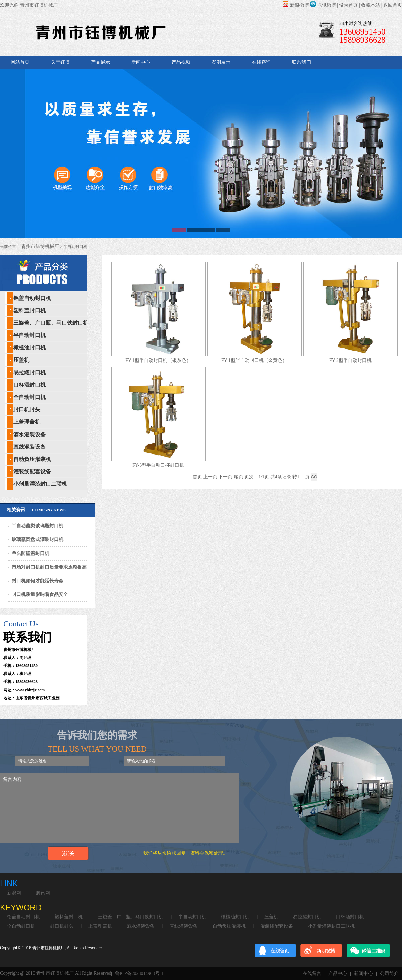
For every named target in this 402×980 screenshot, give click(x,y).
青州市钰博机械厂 (40, 246)
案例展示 (221, 62)
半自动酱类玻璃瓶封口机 (38, 526)
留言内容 (119, 808)
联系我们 (301, 62)
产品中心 (338, 974)
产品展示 (100, 62)
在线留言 (312, 974)
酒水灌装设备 (29, 434)
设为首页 (348, 5)
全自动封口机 (29, 397)
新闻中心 (141, 62)
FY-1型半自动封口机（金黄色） (254, 360)
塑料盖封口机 (29, 310)
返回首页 (393, 5)
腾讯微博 (323, 5)
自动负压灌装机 (32, 459)
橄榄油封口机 (29, 348)
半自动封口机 (29, 335)
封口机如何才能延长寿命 (38, 581)
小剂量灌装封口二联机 (40, 484)
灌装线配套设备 (32, 472)
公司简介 (389, 974)
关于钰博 (60, 62)
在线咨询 (261, 62)
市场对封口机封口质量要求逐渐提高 (49, 567)
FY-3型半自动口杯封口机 (158, 465)
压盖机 (21, 360)
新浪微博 (296, 5)
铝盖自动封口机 (32, 298)
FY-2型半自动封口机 (350, 360)
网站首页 (20, 62)
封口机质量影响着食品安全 (40, 595)
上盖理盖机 (27, 422)
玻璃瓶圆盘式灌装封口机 (38, 540)
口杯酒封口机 (29, 385)
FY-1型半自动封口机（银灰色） (158, 360)
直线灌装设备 (29, 447)
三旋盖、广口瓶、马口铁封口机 (51, 323)
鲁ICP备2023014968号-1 (139, 974)
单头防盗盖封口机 (30, 553)
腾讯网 (43, 893)
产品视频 (181, 62)
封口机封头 (27, 410)
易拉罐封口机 (29, 372)
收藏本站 (371, 5)
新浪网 (14, 893)
